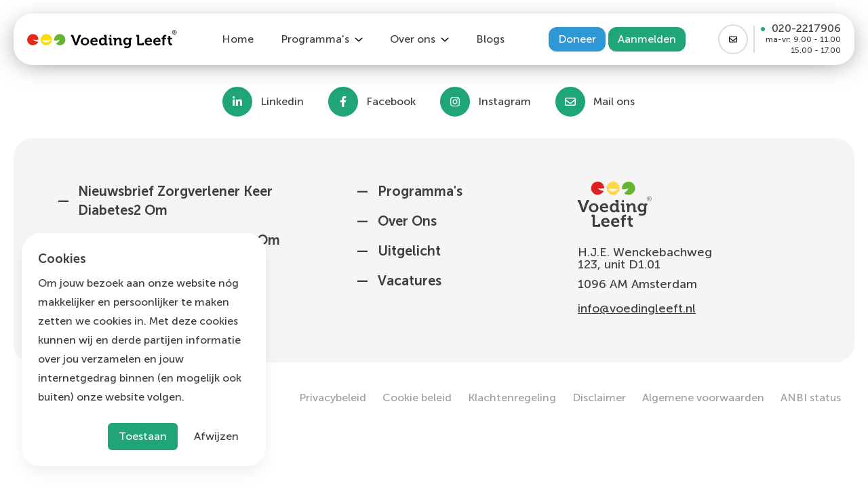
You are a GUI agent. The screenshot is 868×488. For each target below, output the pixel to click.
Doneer (577, 39)
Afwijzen (216, 436)
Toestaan (143, 436)
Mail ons (614, 102)
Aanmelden (647, 39)
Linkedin (282, 102)
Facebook (391, 102)
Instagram (505, 102)
